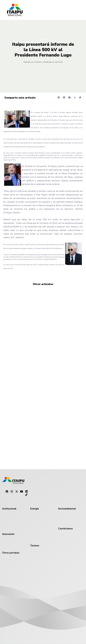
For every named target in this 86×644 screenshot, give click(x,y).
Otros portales (11, 553)
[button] (59, 97)
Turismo (35, 546)
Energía (43, 39)
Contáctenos (65, 529)
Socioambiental (67, 509)
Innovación (8, 534)
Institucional (9, 509)
